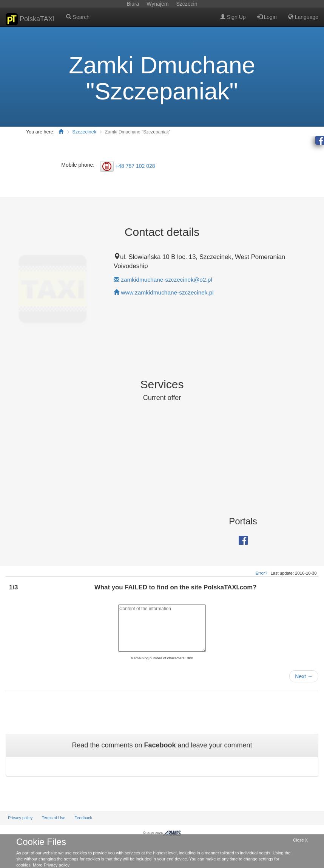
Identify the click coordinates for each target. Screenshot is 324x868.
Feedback (83, 818)
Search (78, 17)
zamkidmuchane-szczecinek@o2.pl (166, 280)
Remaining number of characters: (158, 658)
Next (304, 676)
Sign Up (233, 17)
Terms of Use (53, 818)
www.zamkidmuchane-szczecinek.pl (167, 292)
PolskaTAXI (30, 19)
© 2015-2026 (162, 833)
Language (303, 17)
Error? (262, 573)
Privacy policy (20, 818)
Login (267, 17)
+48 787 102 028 (135, 166)
